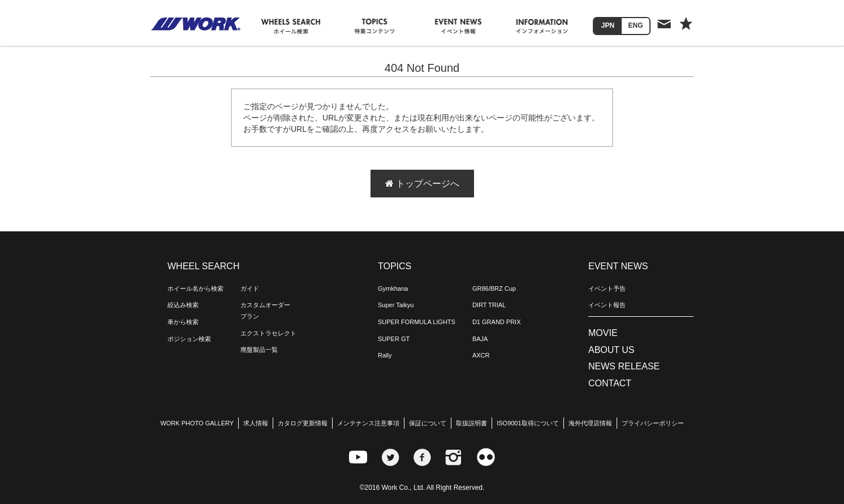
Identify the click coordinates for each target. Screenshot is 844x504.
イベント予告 (607, 288)
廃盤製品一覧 (259, 350)
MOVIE (603, 333)
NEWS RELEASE (624, 366)
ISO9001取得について (527, 423)
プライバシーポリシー (653, 423)
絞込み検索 (183, 305)
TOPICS (395, 266)
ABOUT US (612, 350)
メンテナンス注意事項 (368, 423)
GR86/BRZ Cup (494, 288)
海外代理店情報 (590, 423)
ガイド (250, 288)
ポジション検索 (189, 339)
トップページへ (422, 184)
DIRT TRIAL (489, 305)
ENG (635, 25)
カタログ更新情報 (303, 423)
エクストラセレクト (268, 333)
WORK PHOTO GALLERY (197, 423)
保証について (428, 423)
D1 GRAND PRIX (497, 322)
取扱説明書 (471, 423)
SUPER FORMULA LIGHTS (417, 322)
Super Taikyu (396, 305)
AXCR (481, 355)
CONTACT (610, 383)
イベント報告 (607, 305)
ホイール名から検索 (195, 288)
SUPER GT (394, 339)
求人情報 (256, 423)
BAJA (480, 339)
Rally (385, 355)
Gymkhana (393, 288)
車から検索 (183, 322)
